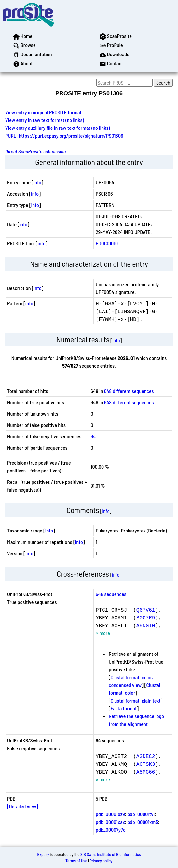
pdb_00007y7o (111, 830)
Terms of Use (76, 861)
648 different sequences (129, 391)
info (37, 182)
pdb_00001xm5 (143, 822)
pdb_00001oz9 (110, 814)
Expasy (43, 854)
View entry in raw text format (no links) (45, 120)
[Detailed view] (23, 806)
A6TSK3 (146, 764)
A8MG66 (146, 772)
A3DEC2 (146, 756)
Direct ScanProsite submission (35, 151)
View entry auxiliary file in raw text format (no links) (58, 128)
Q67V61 (146, 610)
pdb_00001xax (110, 822)
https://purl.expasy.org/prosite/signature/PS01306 (71, 135)
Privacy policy (101, 861)
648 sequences (111, 594)
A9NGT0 (146, 625)
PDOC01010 (107, 243)
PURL (11, 135)
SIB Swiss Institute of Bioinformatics (110, 854)
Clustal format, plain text (136, 700)
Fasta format (124, 708)
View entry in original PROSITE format (43, 112)
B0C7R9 (146, 617)
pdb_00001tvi (141, 814)
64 (93, 436)
